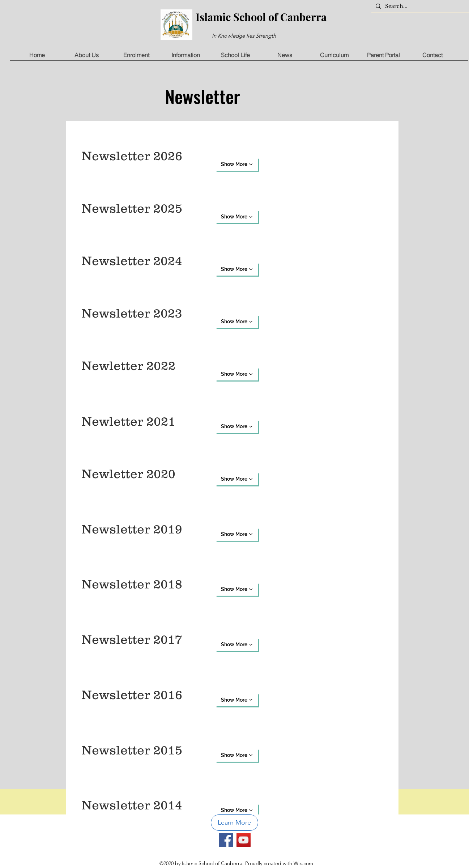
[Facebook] (226, 840)
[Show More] (237, 164)
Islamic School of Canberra (261, 17)
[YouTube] (244, 840)
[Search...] (419, 7)
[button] (87, 55)
